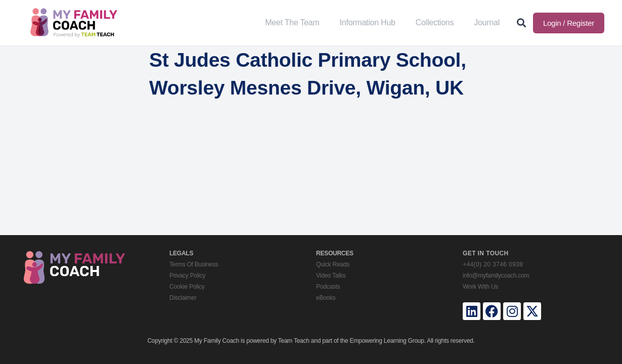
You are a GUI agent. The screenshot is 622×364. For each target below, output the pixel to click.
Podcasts (328, 287)
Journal (487, 22)
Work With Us (480, 287)
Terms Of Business (194, 264)
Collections (435, 22)
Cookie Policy (187, 287)
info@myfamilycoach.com (496, 276)
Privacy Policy (187, 276)
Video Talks (331, 276)
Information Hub (368, 22)
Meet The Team (292, 22)
